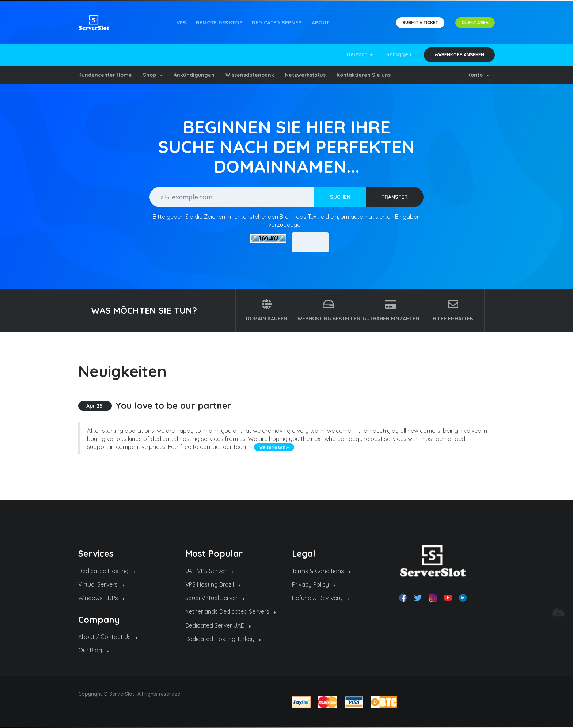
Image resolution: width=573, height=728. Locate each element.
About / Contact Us (108, 637)
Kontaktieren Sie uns (364, 75)
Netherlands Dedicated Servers (231, 611)
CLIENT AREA (475, 22)
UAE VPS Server (209, 571)
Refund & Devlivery (320, 598)
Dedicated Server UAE (218, 625)
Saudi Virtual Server (215, 598)
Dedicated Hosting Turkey (223, 639)
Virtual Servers (101, 584)
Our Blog (93, 650)
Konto (478, 75)
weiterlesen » (274, 447)
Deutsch (360, 54)
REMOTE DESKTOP (219, 23)
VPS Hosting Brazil (213, 584)
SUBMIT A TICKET (420, 22)
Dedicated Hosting (107, 571)
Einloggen (398, 54)
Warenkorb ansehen (459, 55)
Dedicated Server (277, 23)
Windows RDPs (101, 598)
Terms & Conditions (321, 571)
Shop (153, 75)
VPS (181, 23)
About (321, 23)
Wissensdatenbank (250, 75)
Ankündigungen (194, 75)
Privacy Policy (314, 584)
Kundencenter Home (105, 75)
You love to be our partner (173, 405)
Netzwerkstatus (305, 75)
